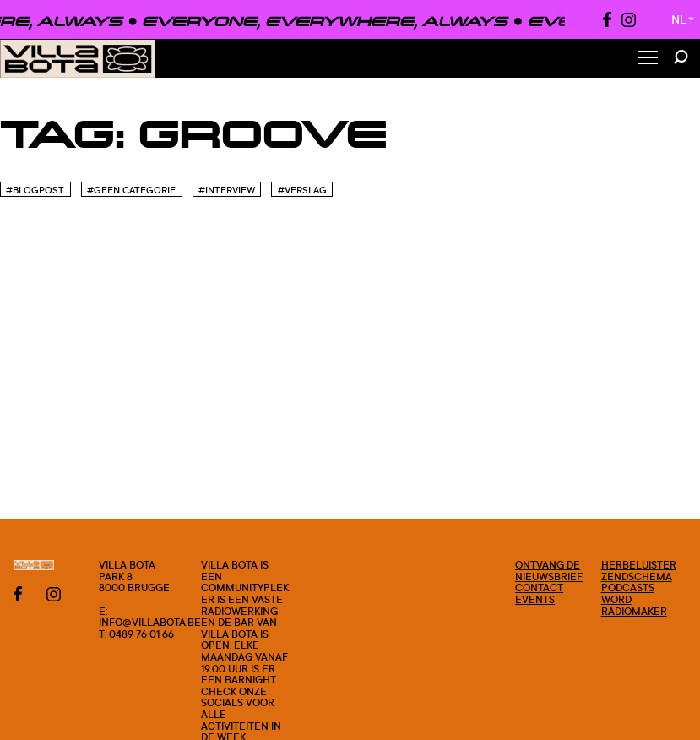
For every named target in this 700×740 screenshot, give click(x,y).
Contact (539, 588)
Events (535, 599)
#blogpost (35, 190)
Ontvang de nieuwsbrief (549, 571)
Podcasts (628, 588)
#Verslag (302, 190)
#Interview (227, 190)
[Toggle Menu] (648, 59)
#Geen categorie (131, 190)
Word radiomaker (634, 605)
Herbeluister (639, 565)
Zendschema (637, 577)
